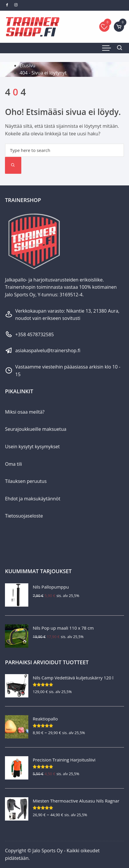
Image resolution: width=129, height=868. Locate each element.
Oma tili (13, 464)
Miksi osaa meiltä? (25, 412)
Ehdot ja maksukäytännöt (33, 499)
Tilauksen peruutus (26, 481)
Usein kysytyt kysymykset (32, 447)
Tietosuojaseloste (24, 516)
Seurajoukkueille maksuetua (36, 429)
